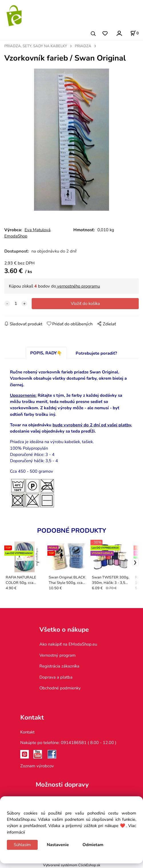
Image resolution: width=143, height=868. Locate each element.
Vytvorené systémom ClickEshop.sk (72, 865)
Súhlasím (22, 845)
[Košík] (134, 33)
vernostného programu (78, 286)
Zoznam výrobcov (37, 766)
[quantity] (16, 303)
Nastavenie (58, 845)
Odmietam (93, 845)
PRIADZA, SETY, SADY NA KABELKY (36, 46)
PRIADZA (83, 46)
